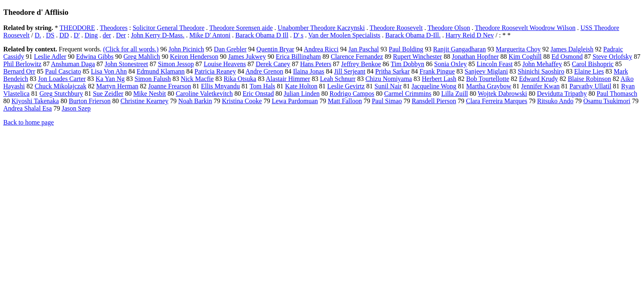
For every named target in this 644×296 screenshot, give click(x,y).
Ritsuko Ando (555, 101)
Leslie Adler (50, 57)
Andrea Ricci (321, 49)
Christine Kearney (144, 101)
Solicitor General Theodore (169, 28)
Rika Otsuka (240, 79)
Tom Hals (262, 86)
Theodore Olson (449, 28)
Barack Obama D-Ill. (413, 35)
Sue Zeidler (108, 94)
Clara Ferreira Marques (496, 101)
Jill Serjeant (350, 71)
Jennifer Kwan (540, 86)
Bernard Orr (19, 71)
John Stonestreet (126, 64)
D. (38, 35)
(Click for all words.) (131, 49)
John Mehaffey (542, 64)
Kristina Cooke (242, 101)
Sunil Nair (388, 86)
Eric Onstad (258, 94)
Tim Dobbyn (407, 64)
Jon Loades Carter (62, 79)
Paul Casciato (63, 71)
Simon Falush (153, 79)
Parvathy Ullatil (591, 86)
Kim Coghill (525, 57)
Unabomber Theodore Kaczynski (321, 28)
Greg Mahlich (141, 57)
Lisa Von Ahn (109, 71)
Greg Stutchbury (61, 94)
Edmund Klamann (161, 71)
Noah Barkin (195, 101)
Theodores (114, 28)
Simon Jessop (176, 64)
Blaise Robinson (589, 79)
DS (50, 35)
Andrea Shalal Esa (28, 108)
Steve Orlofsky (612, 57)
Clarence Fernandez (357, 57)
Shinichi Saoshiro (541, 71)
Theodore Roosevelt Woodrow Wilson (525, 28)
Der (121, 35)
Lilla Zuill (454, 94)
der (107, 35)
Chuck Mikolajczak (60, 86)
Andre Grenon (264, 71)
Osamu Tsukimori (607, 101)
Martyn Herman (117, 86)
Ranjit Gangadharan (460, 49)
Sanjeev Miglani (486, 71)
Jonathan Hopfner (475, 57)
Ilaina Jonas (309, 71)
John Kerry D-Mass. (158, 35)
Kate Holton (301, 86)
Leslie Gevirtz (346, 86)
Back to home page (29, 122)
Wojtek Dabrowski (502, 94)
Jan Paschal (363, 49)
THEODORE (77, 28)
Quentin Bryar (275, 49)
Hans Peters (316, 64)
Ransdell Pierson (434, 101)
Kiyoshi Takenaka (35, 101)
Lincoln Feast (495, 64)
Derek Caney (273, 64)
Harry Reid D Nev (470, 35)
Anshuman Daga (73, 64)
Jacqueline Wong (434, 86)
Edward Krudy (539, 79)
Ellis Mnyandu (220, 86)
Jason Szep (76, 108)
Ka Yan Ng (110, 79)
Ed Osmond (567, 57)
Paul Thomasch (617, 94)
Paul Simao (387, 101)
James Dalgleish (572, 49)
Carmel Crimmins (408, 94)
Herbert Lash (439, 79)
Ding (91, 35)
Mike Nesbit (149, 94)
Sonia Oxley (451, 64)
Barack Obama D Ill (262, 35)
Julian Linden (302, 94)
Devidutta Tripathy (562, 94)
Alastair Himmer (288, 79)
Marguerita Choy (518, 49)
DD (64, 35)
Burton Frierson (90, 101)
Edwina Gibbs (95, 57)
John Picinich (186, 49)
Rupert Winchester (417, 57)
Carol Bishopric (593, 64)
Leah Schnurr (338, 79)
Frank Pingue (437, 71)
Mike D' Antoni (210, 35)
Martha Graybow (489, 86)
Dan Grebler (230, 49)
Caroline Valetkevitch (204, 94)
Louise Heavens (225, 64)
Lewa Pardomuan (295, 101)
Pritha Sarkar (393, 71)
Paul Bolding (406, 49)
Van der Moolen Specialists (345, 35)
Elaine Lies (589, 71)
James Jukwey (247, 57)
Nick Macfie (197, 79)
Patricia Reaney (215, 71)
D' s (298, 35)
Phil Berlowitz (22, 64)
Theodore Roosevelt (396, 28)
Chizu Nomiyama (389, 79)
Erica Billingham (298, 57)
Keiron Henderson (194, 57)
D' (77, 35)
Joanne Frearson (170, 86)
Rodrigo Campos (352, 94)
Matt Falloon (345, 101)
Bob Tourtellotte (488, 79)
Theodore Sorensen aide (241, 28)
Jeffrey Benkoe (361, 64)
